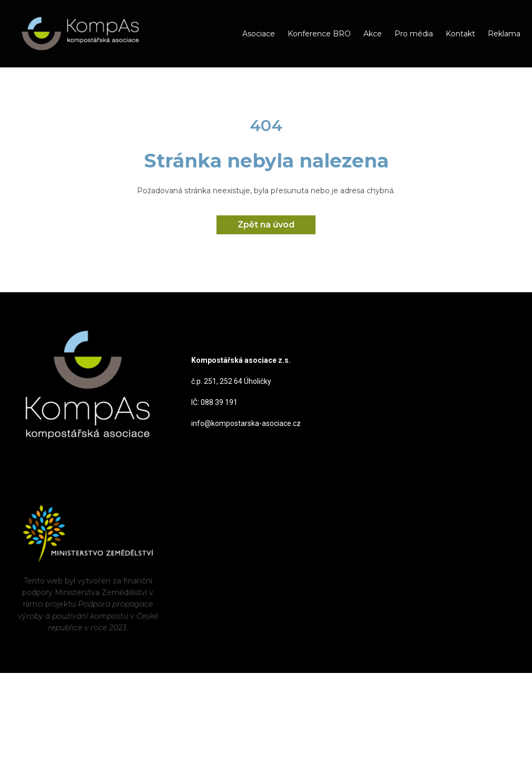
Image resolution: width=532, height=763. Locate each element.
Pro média (414, 34)
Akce (373, 34)
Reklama (504, 34)
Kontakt (460, 34)
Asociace (259, 34)
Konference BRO (319, 34)
